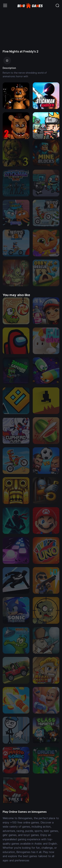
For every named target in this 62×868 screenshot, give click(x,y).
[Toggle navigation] (5, 5)
